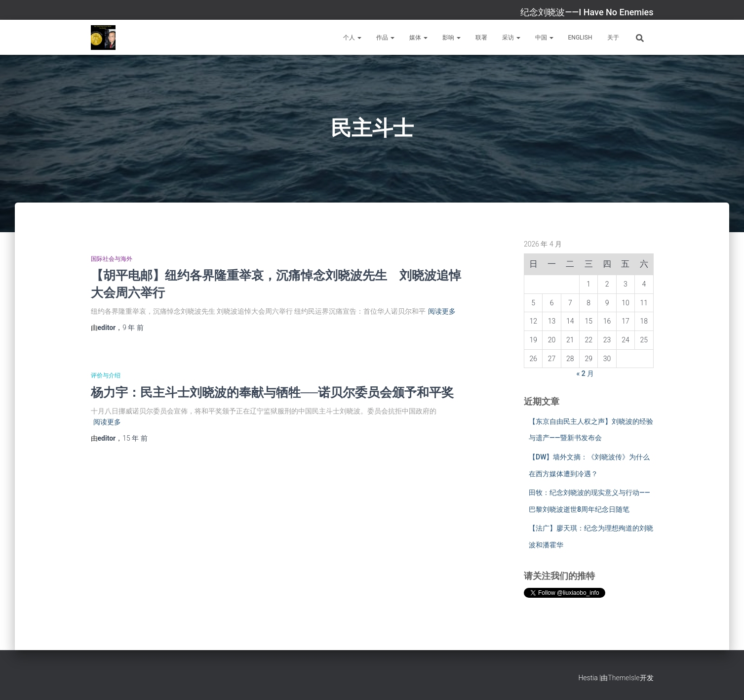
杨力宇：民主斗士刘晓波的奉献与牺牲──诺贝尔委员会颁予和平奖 (272, 392)
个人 (352, 38)
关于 (613, 38)
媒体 (418, 38)
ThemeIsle (624, 678)
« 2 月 (586, 373)
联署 (481, 38)
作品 (385, 38)
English (580, 38)
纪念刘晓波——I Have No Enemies (587, 12)
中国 (544, 38)
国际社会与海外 (112, 259)
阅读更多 (442, 311)
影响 (451, 38)
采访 (511, 38)
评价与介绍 (106, 375)
